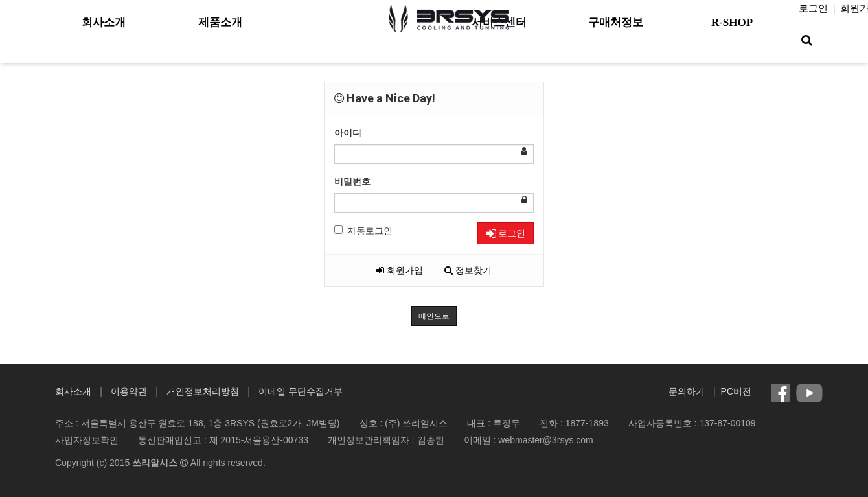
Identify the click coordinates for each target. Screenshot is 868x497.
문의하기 (687, 391)
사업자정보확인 (87, 440)
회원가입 (400, 270)
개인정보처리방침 (203, 391)
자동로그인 (363, 231)
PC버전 (736, 391)
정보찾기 (468, 270)
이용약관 (129, 391)
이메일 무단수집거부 (301, 391)
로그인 (813, 8)
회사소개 (73, 391)
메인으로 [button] (434, 316)
